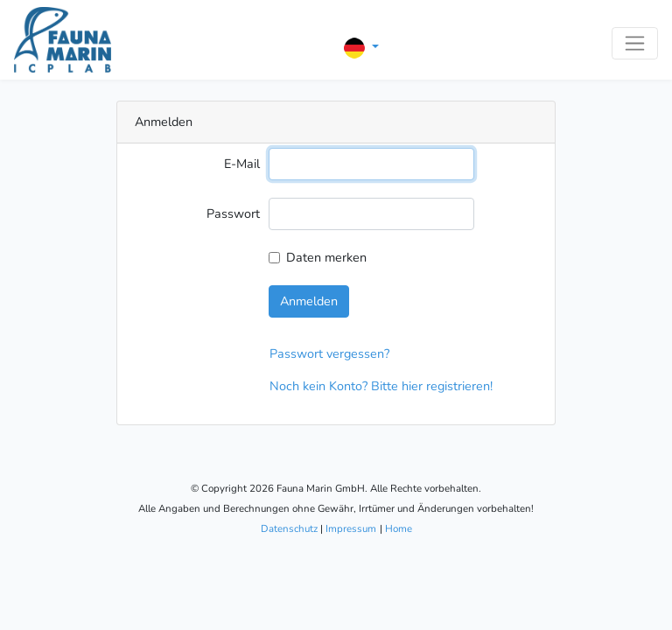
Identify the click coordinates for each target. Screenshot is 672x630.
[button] (361, 48)
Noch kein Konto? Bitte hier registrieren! (381, 386)
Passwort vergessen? (329, 353)
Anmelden (309, 301)
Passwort (233, 213)
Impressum (351, 528)
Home (399, 528)
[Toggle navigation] (635, 43)
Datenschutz (289, 528)
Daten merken (326, 257)
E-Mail (242, 164)
